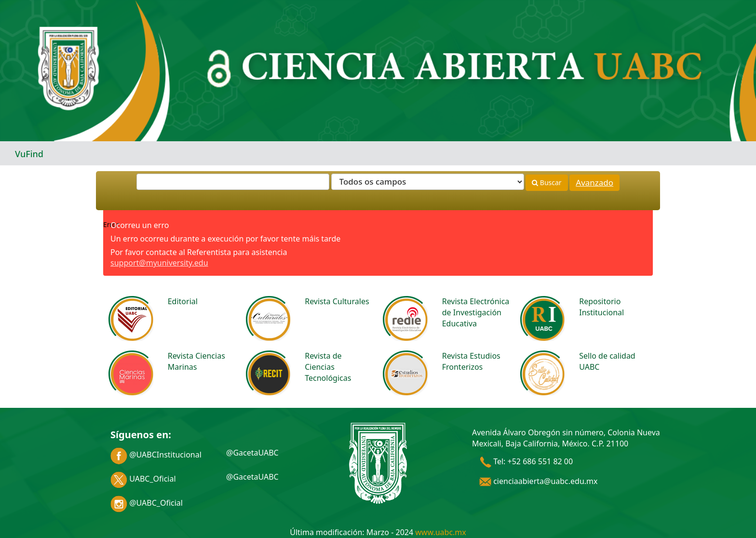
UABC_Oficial (143, 479)
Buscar (547, 182)
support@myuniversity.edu (159, 263)
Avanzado (594, 182)
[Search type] (428, 182)
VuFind (29, 154)
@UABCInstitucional (156, 455)
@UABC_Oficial (147, 503)
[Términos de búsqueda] (233, 182)
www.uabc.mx (440, 532)
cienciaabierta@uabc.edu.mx (539, 481)
